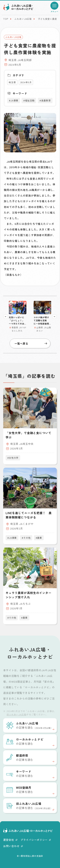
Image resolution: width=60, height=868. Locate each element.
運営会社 (10, 840)
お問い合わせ (13, 846)
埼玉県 (12, 82)
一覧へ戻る (31, 343)
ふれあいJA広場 (23, 19)
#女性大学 (13, 458)
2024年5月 (26, 82)
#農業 (39, 538)
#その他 (26, 538)
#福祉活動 (29, 100)
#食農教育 (45, 100)
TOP (6, 19)
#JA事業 (14, 100)
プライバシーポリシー (36, 840)
